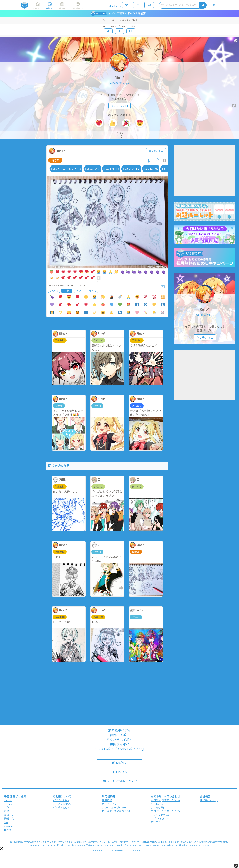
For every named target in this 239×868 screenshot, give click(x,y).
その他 (92, 291)
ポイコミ (156, 822)
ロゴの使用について (162, 818)
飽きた (55, 160)
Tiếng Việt (10, 808)
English (8, 800)
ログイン (119, 762)
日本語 (8, 830)
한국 (6, 811)
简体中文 (9, 815)
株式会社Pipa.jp (209, 800)
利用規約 (107, 800)
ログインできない (161, 815)
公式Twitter (158, 804)
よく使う (54, 291)
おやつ (80, 291)
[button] (2, 848)
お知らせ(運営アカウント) (165, 800)
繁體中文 (9, 818)
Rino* (119, 78)
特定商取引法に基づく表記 (117, 811)
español (9, 804)
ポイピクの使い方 (63, 804)
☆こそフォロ (119, 106)
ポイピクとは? (61, 800)
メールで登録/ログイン (120, 781)
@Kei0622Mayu (119, 83)
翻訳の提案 (19, 796)
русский (9, 826)
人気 (67, 291)
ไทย (6, 822)
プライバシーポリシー (114, 808)
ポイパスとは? (61, 808)
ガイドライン (109, 804)
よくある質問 (158, 808)
